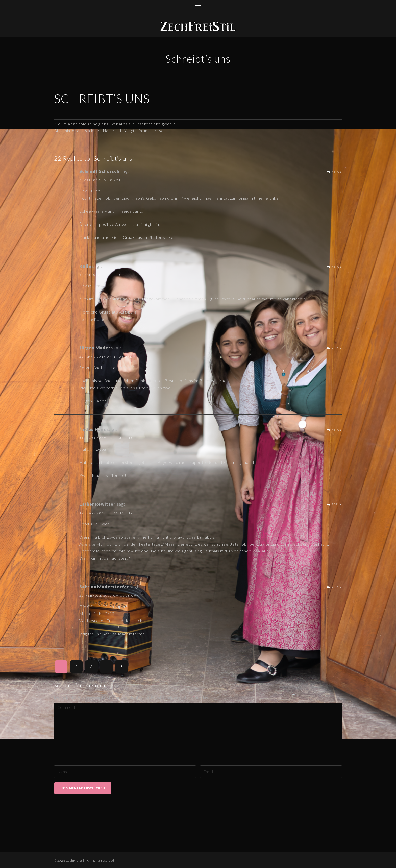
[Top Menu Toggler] (198, 8)
